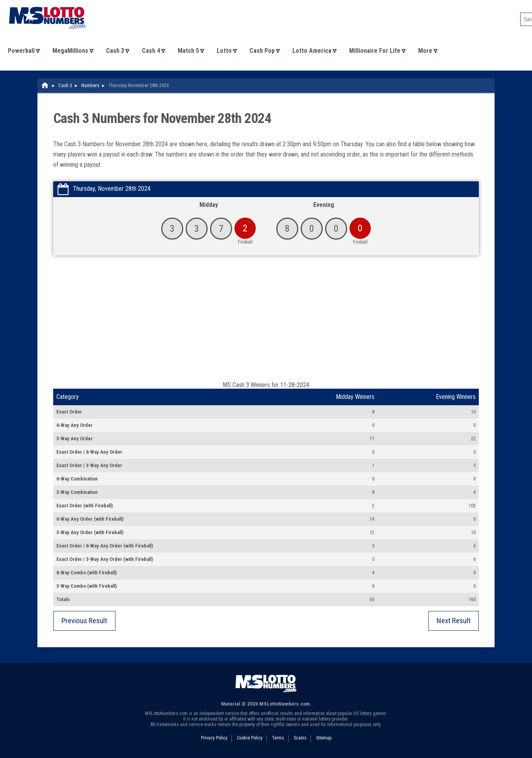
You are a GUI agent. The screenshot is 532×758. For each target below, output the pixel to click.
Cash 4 (151, 51)
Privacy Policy (214, 738)
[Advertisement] (266, 322)
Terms (278, 738)
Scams (300, 738)
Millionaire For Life (375, 51)
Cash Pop (262, 51)
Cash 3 (115, 51)
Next (454, 621)
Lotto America (312, 51)
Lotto (224, 51)
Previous (84, 621)
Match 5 (188, 51)
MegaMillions (70, 51)
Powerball (21, 51)
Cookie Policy (250, 738)
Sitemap (324, 738)
